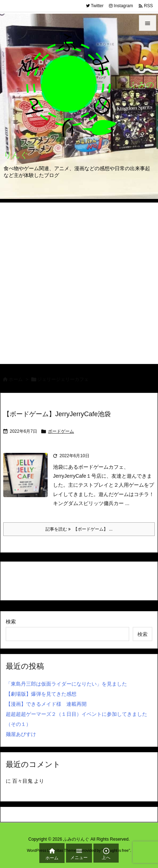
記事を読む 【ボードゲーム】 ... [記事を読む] (79, 529)
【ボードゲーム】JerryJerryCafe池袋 (57, 414)
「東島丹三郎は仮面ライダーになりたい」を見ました (66, 684)
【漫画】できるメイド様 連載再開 (46, 704)
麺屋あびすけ (21, 734)
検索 (11, 622)
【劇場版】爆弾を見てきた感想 (41, 694)
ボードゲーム (61, 431)
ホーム (16, 379)
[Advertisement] (79, 281)
